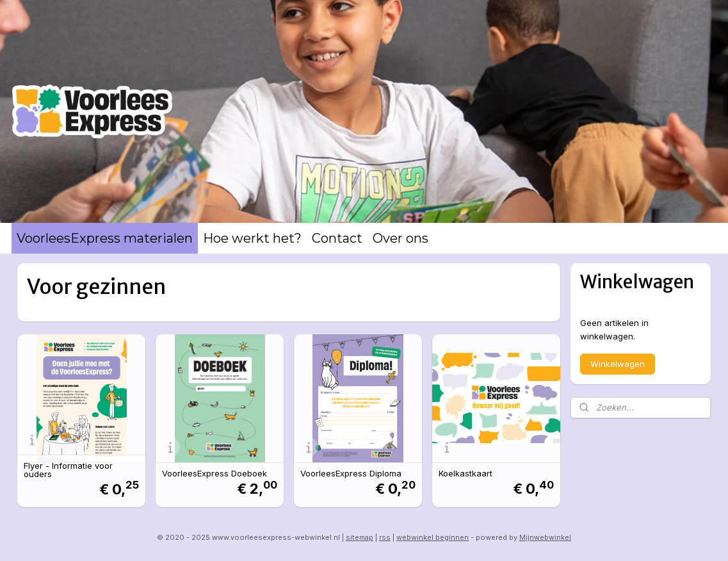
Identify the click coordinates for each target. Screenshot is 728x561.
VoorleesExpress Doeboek (214, 474)
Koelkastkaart (465, 474)
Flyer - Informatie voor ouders (68, 470)
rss (385, 537)
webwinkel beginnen (433, 537)
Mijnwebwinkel (545, 537)
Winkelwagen (618, 364)
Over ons (400, 238)
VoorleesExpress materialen (105, 238)
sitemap (360, 537)
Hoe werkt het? (252, 238)
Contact (337, 238)
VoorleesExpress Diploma (351, 474)
